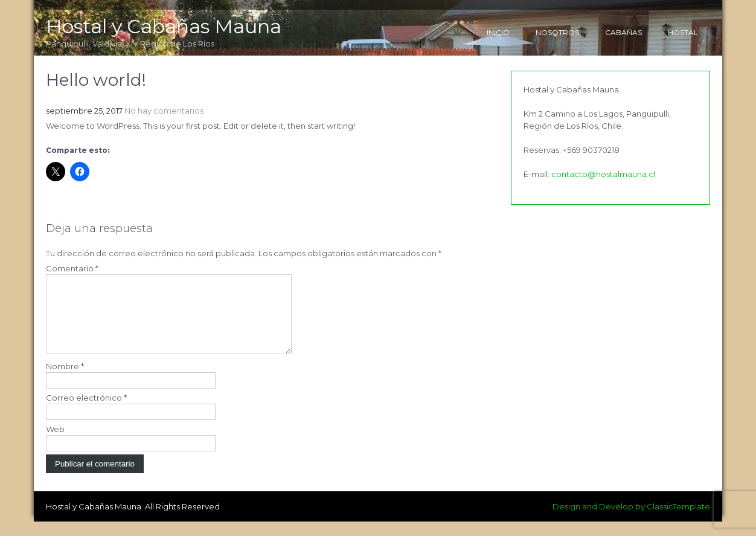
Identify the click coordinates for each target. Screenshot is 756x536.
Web (55, 444)
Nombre (65, 381)
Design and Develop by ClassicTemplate (631, 521)
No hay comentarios (164, 111)
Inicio (498, 32)
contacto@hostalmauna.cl (603, 174)
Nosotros (557, 32)
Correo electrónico (86, 412)
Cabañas (623, 32)
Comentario (72, 268)
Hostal (683, 32)
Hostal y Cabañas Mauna (164, 26)
